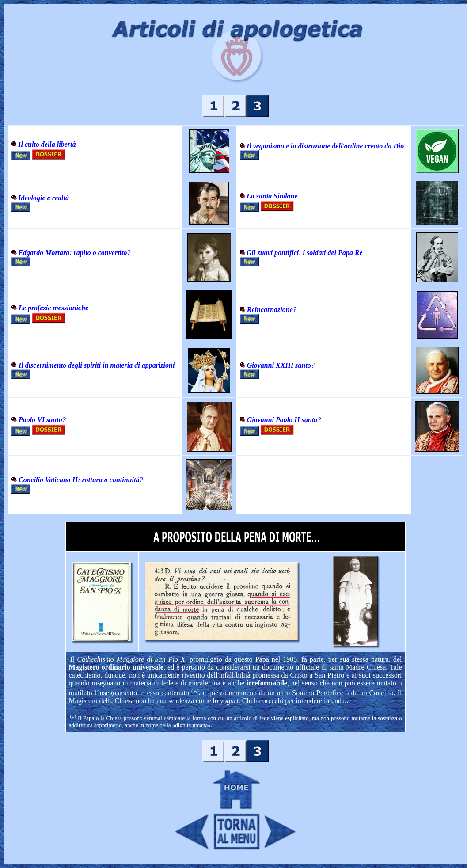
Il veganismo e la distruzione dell (294, 146)
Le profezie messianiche (53, 308)
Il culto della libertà (47, 144)
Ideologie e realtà (44, 198)
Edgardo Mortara (44, 253)
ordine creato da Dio (374, 146)
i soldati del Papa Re (332, 253)
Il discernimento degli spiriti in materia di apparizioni (97, 365)
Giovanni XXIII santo (279, 365)
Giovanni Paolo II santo (282, 420)
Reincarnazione (270, 310)
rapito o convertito (100, 253)
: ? (110, 480)
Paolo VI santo (40, 420)
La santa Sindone (272, 196)
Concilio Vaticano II (48, 480)
